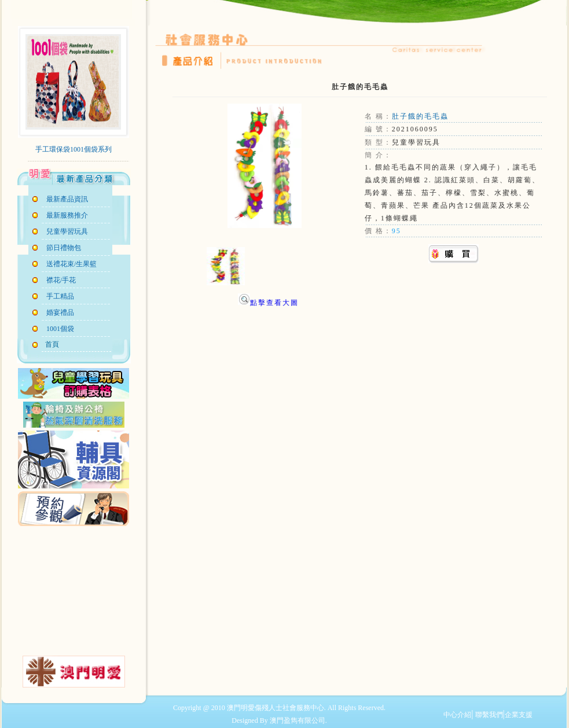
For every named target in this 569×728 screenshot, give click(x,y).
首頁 (50, 344)
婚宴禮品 (60, 312)
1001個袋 (60, 329)
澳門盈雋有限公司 (298, 720)
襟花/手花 (61, 280)
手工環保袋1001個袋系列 (74, 149)
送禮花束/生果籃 (71, 264)
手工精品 (60, 296)
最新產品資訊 (67, 199)
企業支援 (519, 715)
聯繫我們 (488, 715)
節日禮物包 (64, 248)
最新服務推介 (67, 215)
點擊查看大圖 (268, 303)
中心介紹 (457, 715)
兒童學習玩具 (67, 231)
